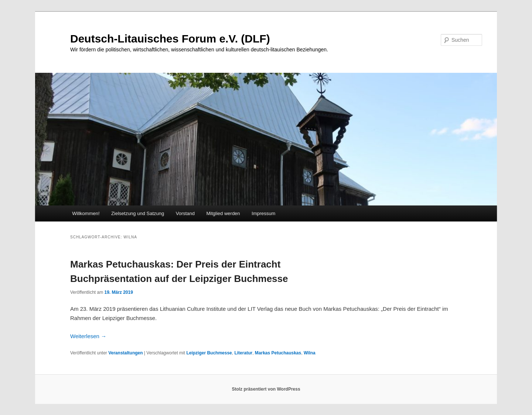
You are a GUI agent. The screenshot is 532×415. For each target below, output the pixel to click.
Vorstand (185, 213)
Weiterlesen (88, 336)
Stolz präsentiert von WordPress (266, 389)
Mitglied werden (223, 213)
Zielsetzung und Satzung (138, 213)
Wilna (310, 353)
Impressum (263, 213)
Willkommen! (86, 213)
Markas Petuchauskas (278, 353)
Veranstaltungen (125, 353)
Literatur (243, 353)
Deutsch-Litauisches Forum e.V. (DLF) (170, 39)
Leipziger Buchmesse (209, 353)
